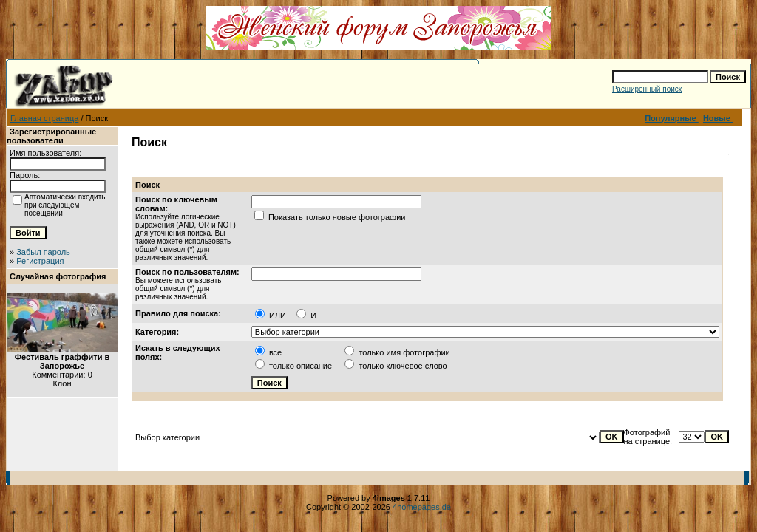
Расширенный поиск (647, 89)
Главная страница (44, 118)
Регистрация (40, 261)
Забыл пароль (43, 252)
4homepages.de (422, 507)
